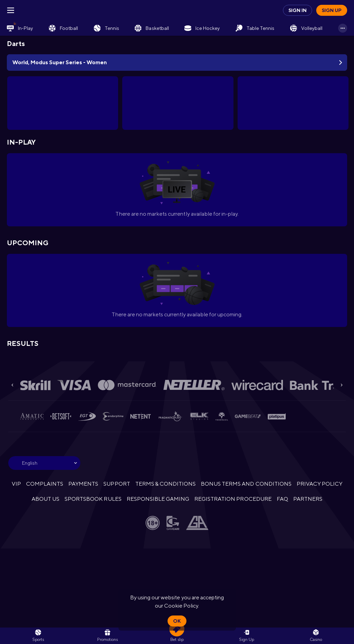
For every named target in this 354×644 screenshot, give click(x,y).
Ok (177, 621)
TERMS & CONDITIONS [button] (165, 484)
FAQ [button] (282, 499)
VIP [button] (16, 484)
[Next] (342, 385)
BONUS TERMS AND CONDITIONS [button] (246, 484)
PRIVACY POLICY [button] (319, 484)
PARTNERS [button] (308, 499)
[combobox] (44, 463)
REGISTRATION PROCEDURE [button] (233, 499)
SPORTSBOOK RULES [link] (93, 499)
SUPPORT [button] (117, 484)
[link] (20, 28)
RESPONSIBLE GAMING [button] (158, 499)
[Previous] (12, 385)
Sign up (332, 10)
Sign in (298, 10)
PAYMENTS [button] (83, 484)
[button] (316, 636)
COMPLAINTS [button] (45, 484)
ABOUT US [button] (45, 499)
